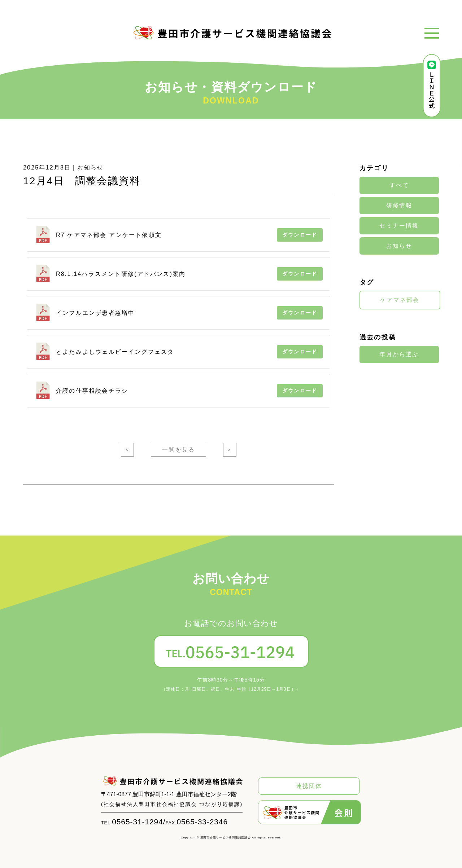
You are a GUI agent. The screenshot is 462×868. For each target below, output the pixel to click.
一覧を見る (178, 450)
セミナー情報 (399, 226)
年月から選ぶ (399, 354)
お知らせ (399, 246)
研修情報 (399, 206)
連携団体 (309, 786)
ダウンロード (300, 235)
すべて (399, 185)
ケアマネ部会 (400, 300)
